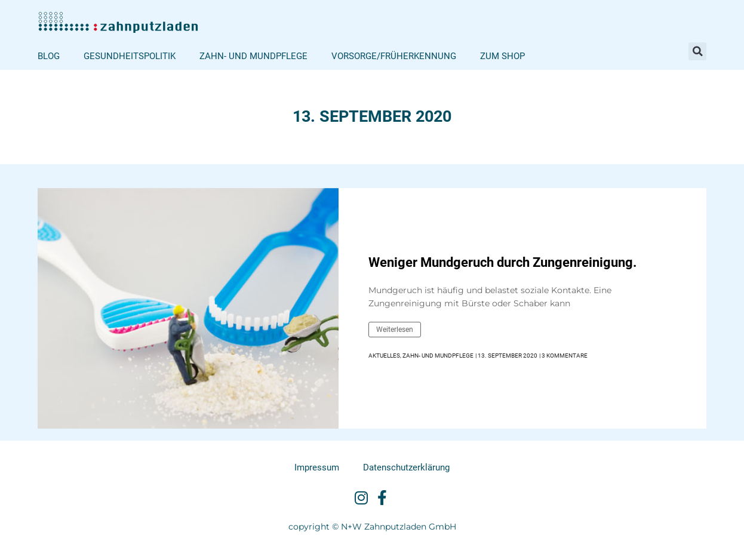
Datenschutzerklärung (406, 467)
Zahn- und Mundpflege (253, 56)
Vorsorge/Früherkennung (394, 56)
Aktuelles (384, 356)
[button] (697, 51)
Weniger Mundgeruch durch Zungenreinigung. (502, 262)
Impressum (317, 467)
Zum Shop (502, 56)
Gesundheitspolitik (130, 56)
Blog (49, 56)
